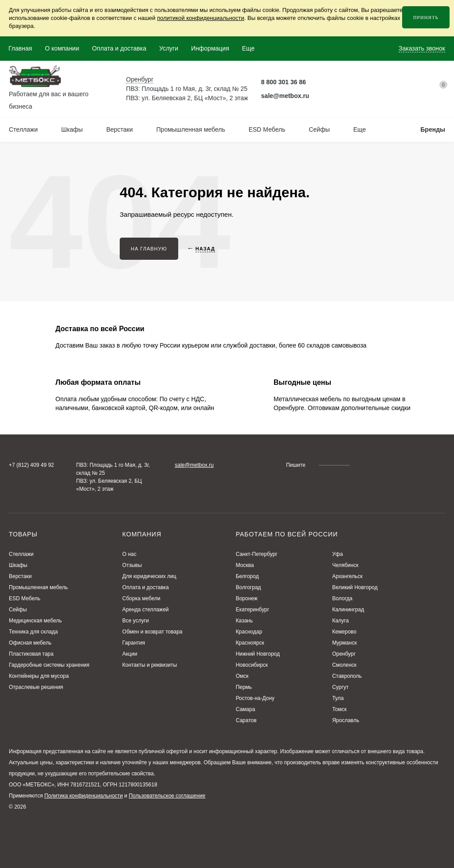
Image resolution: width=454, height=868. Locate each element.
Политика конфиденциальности (84, 796)
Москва (245, 565)
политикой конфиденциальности (201, 18)
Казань (245, 621)
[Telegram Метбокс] (319, 82)
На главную (149, 249)
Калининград (348, 610)
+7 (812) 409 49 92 (31, 465)
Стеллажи (21, 554)
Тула (338, 698)
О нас (129, 554)
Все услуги (136, 621)
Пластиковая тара (31, 654)
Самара (246, 709)
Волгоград (249, 587)
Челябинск (345, 565)
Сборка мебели (141, 598)
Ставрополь (347, 676)
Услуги (169, 48)
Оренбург (344, 654)
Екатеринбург (253, 610)
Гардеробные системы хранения (49, 665)
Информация (210, 48)
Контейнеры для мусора (39, 676)
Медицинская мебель (35, 621)
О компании (62, 48)
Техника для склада (33, 632)
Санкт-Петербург (257, 554)
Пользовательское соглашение (167, 796)
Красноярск (250, 643)
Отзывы (132, 565)
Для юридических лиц (149, 576)
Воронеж (247, 598)
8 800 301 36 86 (284, 82)
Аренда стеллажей (146, 610)
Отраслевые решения (36, 687)
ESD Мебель (25, 598)
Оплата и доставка (119, 48)
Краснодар (249, 632)
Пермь (244, 687)
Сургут (340, 687)
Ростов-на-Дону (255, 698)
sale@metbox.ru (285, 96)
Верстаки (20, 576)
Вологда (342, 598)
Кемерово (344, 632)
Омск (242, 676)
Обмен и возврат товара (153, 632)
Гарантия (134, 643)
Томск (339, 709)
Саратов (246, 720)
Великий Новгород (355, 587)
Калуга (340, 621)
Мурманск (344, 643)
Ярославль (346, 720)
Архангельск (347, 576)
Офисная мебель (30, 643)
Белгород (247, 576)
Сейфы (18, 610)
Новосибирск (252, 665)
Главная (20, 48)
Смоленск (344, 665)
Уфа (337, 554)
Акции (130, 654)
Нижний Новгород (258, 654)
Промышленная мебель (38, 587)
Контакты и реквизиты (150, 665)
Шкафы (18, 565)
